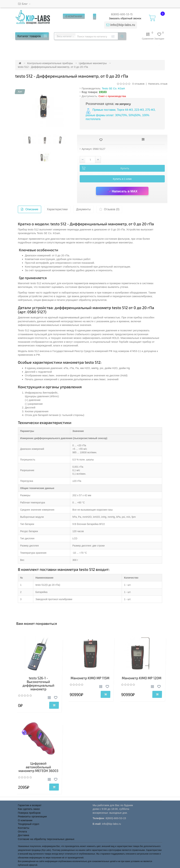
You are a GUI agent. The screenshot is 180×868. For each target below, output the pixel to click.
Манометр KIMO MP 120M (142, 678)
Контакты (24, 828)
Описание (30, 210)
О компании (25, 820)
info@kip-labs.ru (123, 25)
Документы (83, 209)
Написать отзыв (158, 84)
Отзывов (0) (109, 210)
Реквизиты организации (32, 816)
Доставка (23, 835)
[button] (159, 45)
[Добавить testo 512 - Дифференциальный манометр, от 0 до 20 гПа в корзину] (122, 168)
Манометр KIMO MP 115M (90, 678)
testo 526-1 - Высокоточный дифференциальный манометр (38, 684)
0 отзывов (138, 84)
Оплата (22, 831)
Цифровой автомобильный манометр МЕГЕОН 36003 (38, 767)
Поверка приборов (29, 813)
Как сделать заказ (29, 809)
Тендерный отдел (29, 824)
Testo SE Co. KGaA (113, 88)
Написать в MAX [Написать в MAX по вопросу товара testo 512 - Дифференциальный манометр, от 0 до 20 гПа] (122, 191)
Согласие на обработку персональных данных (46, 839)
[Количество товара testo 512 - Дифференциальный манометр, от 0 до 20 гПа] (90, 160)
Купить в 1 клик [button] (122, 179)
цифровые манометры (119, 242)
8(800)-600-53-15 (122, 14)
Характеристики (57, 209)
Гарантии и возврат (30, 805)
